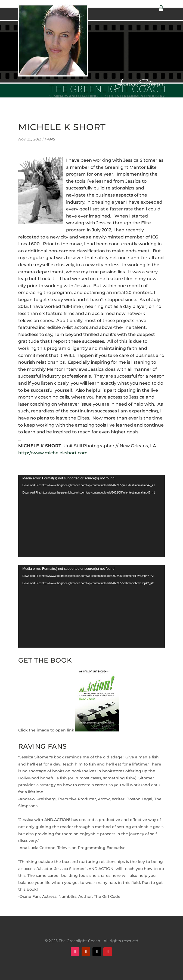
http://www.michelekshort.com (53, 453)
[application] (91, 516)
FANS (50, 139)
